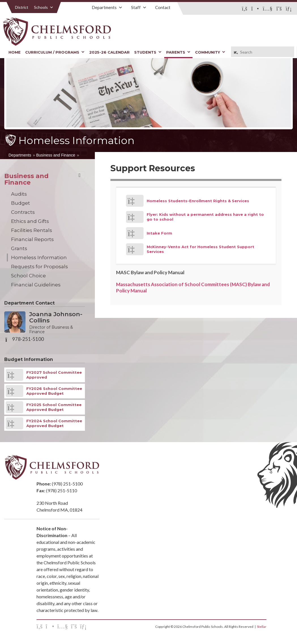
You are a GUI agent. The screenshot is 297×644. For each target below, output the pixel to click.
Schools (44, 7)
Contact (163, 7)
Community (210, 52)
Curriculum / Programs (55, 52)
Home (15, 52)
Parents (178, 52)
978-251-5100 (28, 339)
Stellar (262, 627)
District (22, 7)
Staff (139, 7)
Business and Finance (56, 155)
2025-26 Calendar (109, 52)
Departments (107, 7)
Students (148, 52)
